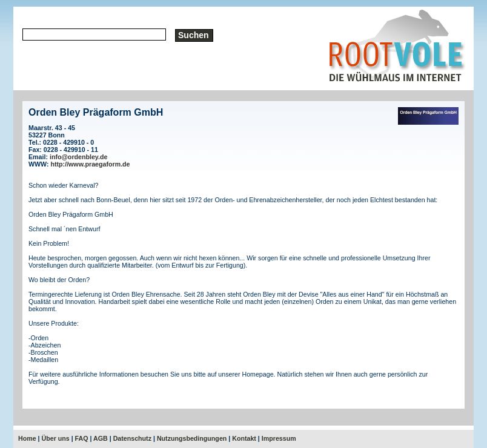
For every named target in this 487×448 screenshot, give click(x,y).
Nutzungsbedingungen (192, 438)
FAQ (82, 438)
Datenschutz (132, 438)
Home (27, 438)
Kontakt (244, 438)
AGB (101, 438)
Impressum (279, 438)
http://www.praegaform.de (91, 164)
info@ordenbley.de (78, 157)
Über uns (56, 438)
